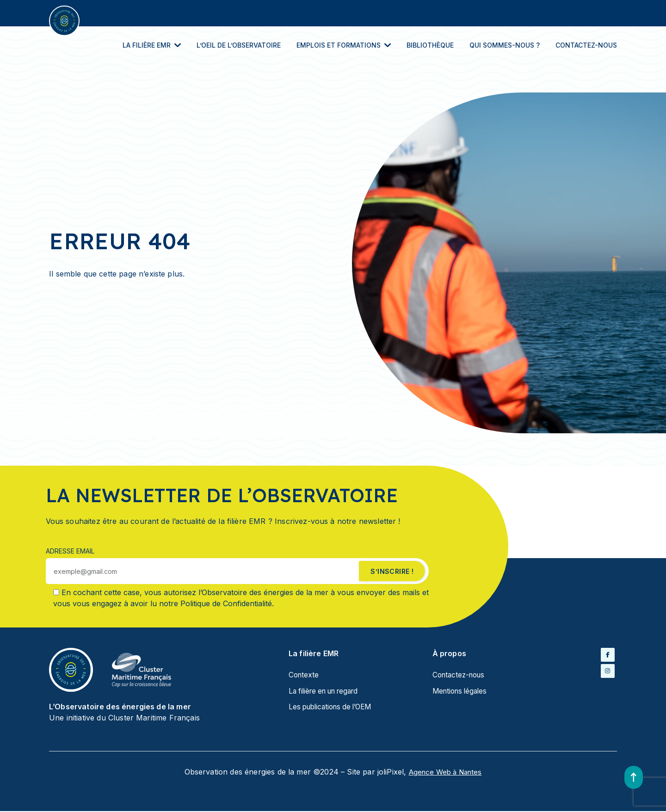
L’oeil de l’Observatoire (239, 46)
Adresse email (70, 552)
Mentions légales (462, 692)
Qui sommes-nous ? (505, 46)
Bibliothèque (430, 46)
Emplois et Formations (344, 46)
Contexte (304, 676)
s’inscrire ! (392, 572)
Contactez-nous (586, 46)
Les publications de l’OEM (333, 707)
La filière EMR (152, 46)
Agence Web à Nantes (445, 773)
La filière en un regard (327, 692)
